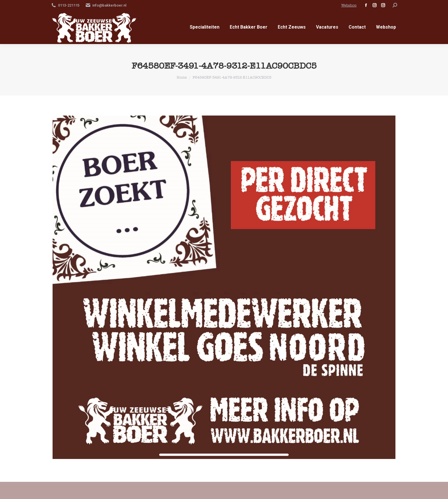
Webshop (349, 5)
